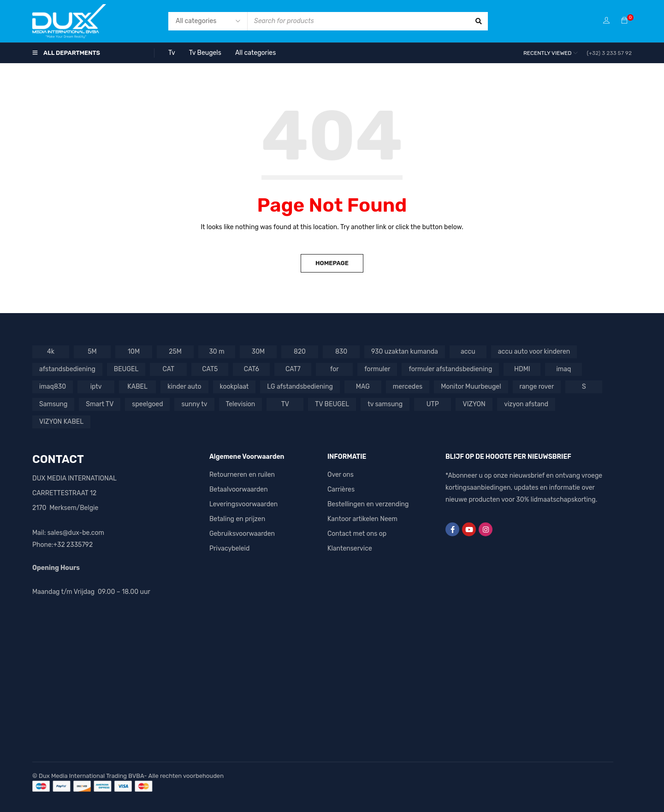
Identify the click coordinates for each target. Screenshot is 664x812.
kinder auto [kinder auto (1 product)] (184, 387)
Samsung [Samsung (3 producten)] (53, 404)
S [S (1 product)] (584, 387)
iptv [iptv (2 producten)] (96, 387)
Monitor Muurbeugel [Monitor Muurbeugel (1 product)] (471, 387)
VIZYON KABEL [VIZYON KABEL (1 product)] (61, 422)
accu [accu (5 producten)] (468, 352)
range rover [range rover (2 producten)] (537, 387)
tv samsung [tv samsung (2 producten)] (385, 404)
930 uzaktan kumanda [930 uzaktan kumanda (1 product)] (405, 352)
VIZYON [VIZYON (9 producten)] (474, 404)
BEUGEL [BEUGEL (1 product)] (126, 369)
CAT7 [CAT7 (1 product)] (293, 369)
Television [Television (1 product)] (241, 404)
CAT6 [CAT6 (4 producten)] (252, 369)
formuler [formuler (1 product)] (377, 369)
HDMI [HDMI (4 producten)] (522, 369)
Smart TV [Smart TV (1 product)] (100, 404)
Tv (172, 53)
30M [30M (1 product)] (258, 352)
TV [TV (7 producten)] (285, 404)
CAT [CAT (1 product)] (169, 369)
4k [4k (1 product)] (51, 352)
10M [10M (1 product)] (134, 352)
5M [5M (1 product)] (92, 352)
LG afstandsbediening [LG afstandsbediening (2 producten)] (300, 387)
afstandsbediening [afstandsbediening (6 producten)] (67, 369)
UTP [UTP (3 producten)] (433, 404)
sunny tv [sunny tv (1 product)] (194, 404)
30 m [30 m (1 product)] (216, 352)
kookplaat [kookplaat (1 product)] (234, 387)
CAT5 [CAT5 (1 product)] (210, 369)
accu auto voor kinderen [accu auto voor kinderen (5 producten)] (534, 352)
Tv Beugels (205, 53)
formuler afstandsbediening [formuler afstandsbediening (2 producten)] (450, 369)
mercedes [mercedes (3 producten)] (408, 387)
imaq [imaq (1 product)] (563, 369)
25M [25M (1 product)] (175, 352)
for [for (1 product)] (335, 369)
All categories (255, 53)
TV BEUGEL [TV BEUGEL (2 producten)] (332, 404)
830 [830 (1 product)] (341, 352)
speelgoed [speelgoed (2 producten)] (147, 404)
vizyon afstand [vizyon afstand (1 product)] (526, 404)
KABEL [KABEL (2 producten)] (137, 387)
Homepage (332, 263)
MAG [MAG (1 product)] (363, 387)
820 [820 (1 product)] (300, 352)
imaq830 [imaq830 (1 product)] (53, 387)
